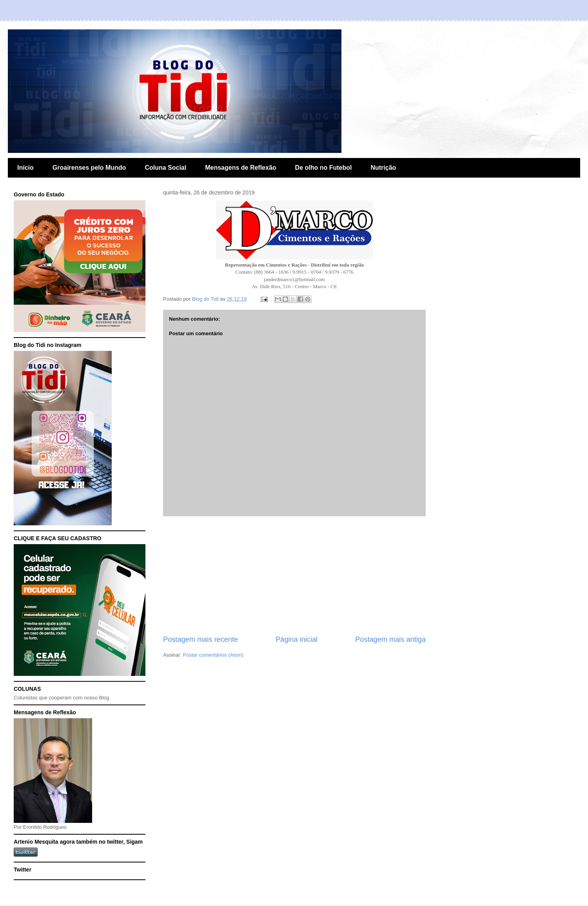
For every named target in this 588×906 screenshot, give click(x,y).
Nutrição (383, 168)
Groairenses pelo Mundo (89, 168)
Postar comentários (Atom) (213, 655)
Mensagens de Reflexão (240, 168)
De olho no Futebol (324, 168)
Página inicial (297, 639)
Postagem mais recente (201, 639)
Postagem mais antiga (390, 639)
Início (25, 168)
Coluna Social (165, 168)
